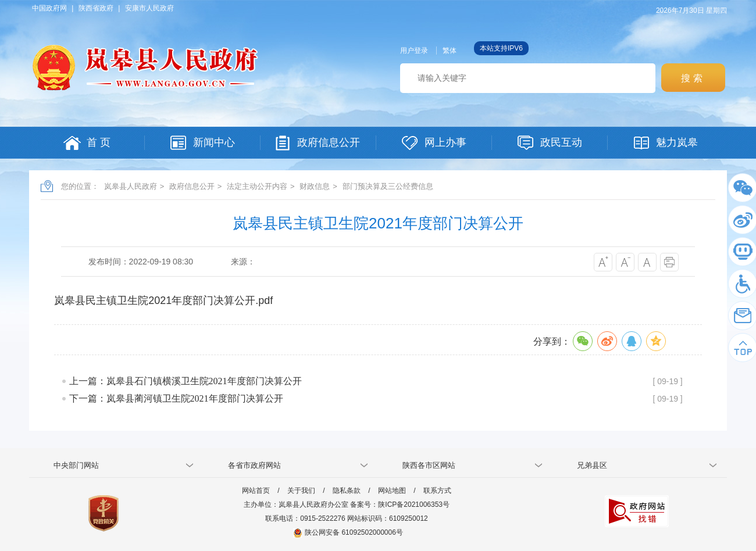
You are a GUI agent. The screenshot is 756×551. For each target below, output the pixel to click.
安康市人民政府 (149, 8)
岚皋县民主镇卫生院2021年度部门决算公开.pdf (163, 300)
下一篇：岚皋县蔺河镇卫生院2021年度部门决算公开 (176, 398)
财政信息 (315, 186)
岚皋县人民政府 (131, 186)
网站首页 (256, 491)
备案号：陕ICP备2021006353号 (400, 505)
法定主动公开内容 (257, 186)
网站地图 (392, 491)
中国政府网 (49, 8)
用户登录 (414, 51)
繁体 (450, 51)
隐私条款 (347, 491)
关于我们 (301, 491)
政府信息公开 (192, 186)
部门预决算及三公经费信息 (388, 186)
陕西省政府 (96, 8)
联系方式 (437, 491)
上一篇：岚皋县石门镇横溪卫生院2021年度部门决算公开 (186, 381)
